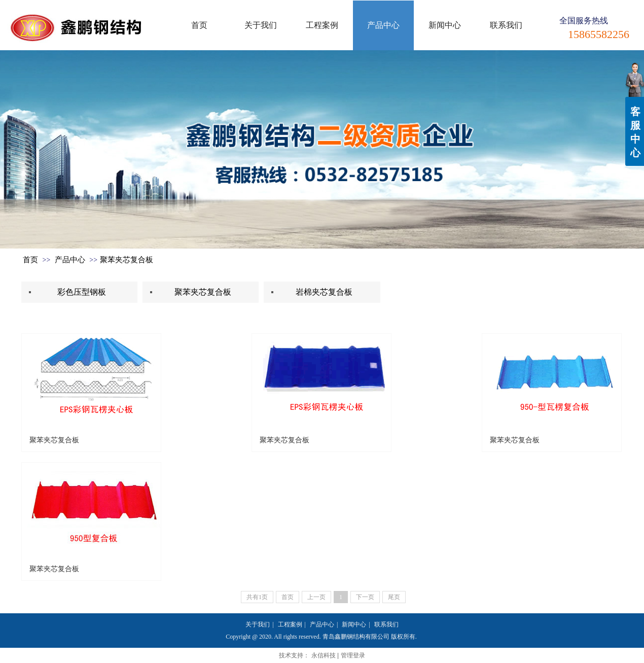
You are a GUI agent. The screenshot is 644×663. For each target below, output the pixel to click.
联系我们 (386, 624)
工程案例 (290, 624)
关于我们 (258, 624)
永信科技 (324, 655)
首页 (30, 260)
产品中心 (70, 260)
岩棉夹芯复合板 (324, 292)
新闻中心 (354, 624)
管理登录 (353, 655)
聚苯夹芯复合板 (127, 260)
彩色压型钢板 (82, 292)
